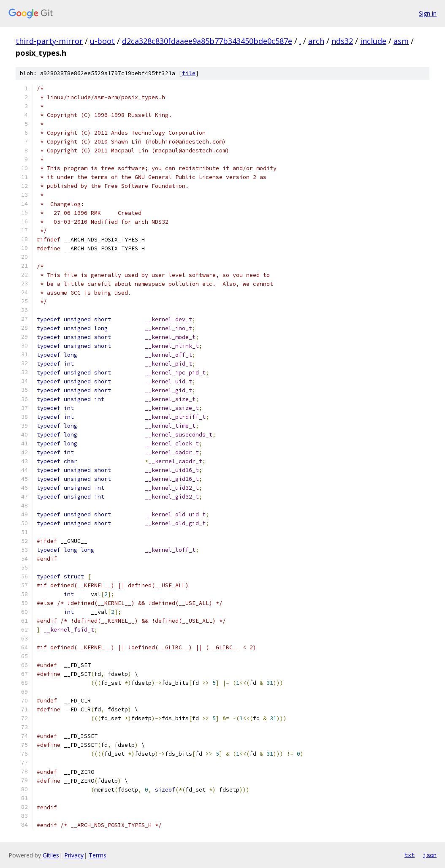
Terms (98, 855)
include (373, 41)
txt (410, 855)
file (189, 73)
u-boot (102, 41)
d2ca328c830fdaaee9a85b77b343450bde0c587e (207, 41)
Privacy (74, 855)
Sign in (428, 13)
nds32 (342, 41)
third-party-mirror (49, 41)
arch (316, 41)
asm (401, 41)
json (430, 855)
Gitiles (51, 855)
